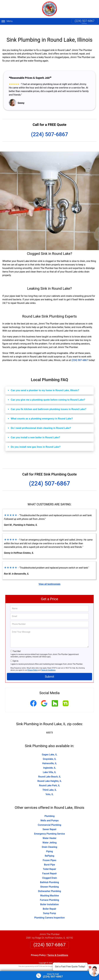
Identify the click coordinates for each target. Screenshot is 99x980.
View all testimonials (49, 577)
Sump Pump (49, 907)
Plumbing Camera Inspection (50, 911)
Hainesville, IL (49, 757)
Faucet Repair (49, 867)
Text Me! (17, 645)
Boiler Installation (49, 898)
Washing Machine (49, 889)
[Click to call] (49, 976)
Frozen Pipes (49, 854)
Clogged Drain (50, 871)
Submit (49, 670)
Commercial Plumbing (50, 818)
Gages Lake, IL (49, 748)
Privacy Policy (33, 663)
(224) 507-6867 (85, 21)
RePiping (49, 849)
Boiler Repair (49, 902)
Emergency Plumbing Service (50, 827)
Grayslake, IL (49, 752)
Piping (49, 845)
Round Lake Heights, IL (49, 774)
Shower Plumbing (49, 880)
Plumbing (49, 809)
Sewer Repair (49, 823)
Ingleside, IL (49, 761)
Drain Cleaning (49, 840)
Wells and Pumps (49, 814)
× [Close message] (86, 964)
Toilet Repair (49, 862)
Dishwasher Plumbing (49, 885)
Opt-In (16, 654)
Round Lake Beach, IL (49, 770)
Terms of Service (71, 960)
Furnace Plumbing (49, 893)
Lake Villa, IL (49, 765)
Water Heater (49, 832)
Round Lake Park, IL (49, 779)
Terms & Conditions (48, 663)
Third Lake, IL (49, 783)
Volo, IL (50, 788)
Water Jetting (49, 836)
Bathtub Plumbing (49, 876)
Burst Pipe (49, 858)
